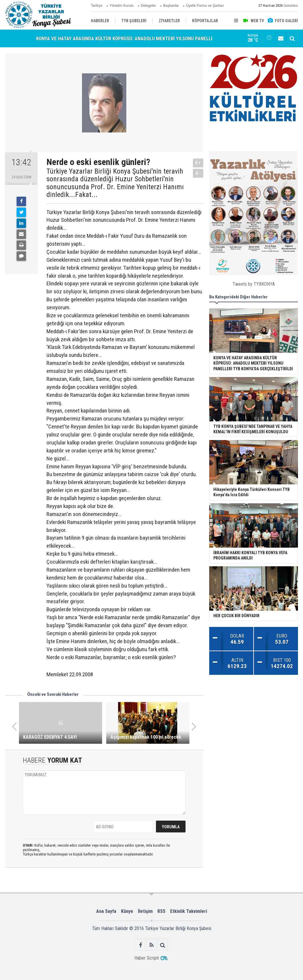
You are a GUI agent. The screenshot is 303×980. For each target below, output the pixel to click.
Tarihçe (97, 6)
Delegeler (148, 6)
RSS (161, 911)
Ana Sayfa (106, 911)
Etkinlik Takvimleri (189, 911)
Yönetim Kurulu (122, 6)
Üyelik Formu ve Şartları (205, 6)
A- (198, 173)
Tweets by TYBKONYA (254, 284)
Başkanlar (171, 6)
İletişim (145, 911)
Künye (127, 911)
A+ (198, 163)
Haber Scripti (147, 958)
